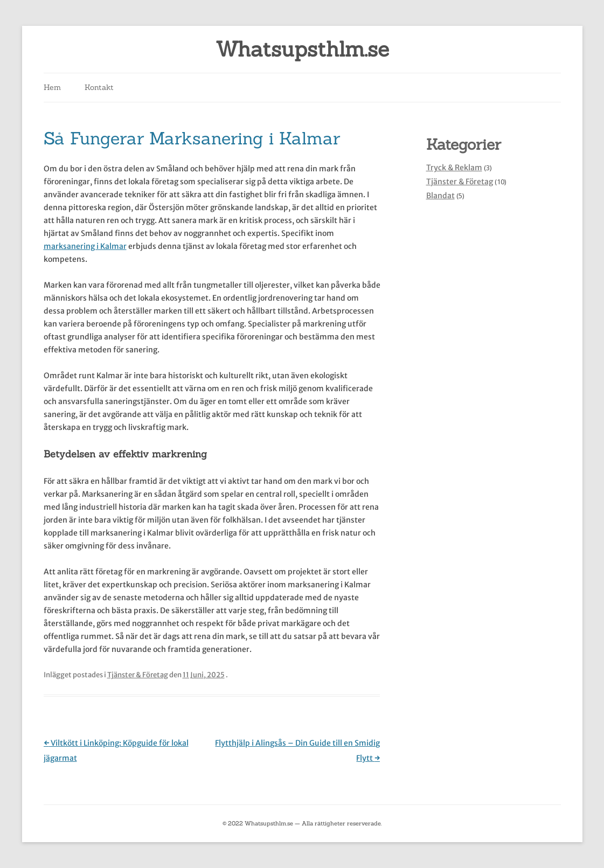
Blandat (440, 196)
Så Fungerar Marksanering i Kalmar (192, 138)
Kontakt (99, 87)
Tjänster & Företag (138, 675)
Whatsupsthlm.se (302, 49)
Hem (52, 87)
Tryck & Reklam (454, 168)
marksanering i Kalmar (85, 246)
